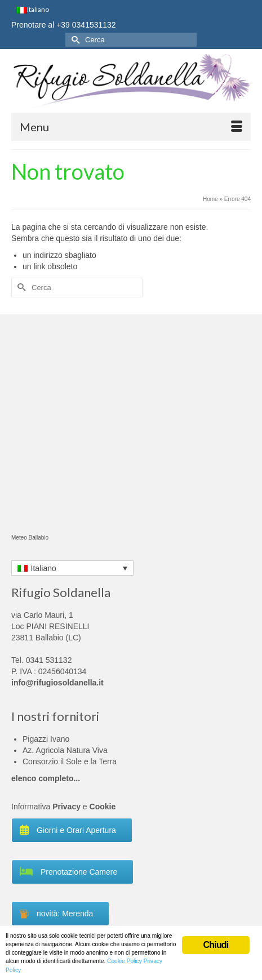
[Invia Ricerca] (74, 40)
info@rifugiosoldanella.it (57, 683)
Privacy (66, 807)
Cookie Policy (125, 961)
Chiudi (216, 945)
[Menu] (131, 127)
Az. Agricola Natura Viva (65, 750)
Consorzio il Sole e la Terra (70, 761)
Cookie (103, 807)
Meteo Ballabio (30, 538)
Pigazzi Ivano (46, 739)
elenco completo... (46, 778)
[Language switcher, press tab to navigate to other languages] (72, 568)
